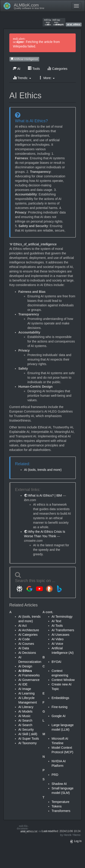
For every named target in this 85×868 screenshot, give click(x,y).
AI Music (24, 716)
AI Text (57, 621)
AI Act (23, 626)
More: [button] (47, 78)
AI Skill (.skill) (28, 734)
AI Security (26, 730)
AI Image (25, 689)
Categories (58, 69)
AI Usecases (61, 635)
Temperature (61, 802)
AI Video (58, 639)
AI (17, 69)
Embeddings (61, 698)
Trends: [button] (22, 78)
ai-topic (58, 22)
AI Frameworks (29, 675)
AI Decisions (27, 653)
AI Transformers (63, 630)
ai (46, 22)
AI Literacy (26, 707)
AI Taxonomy (28, 743)
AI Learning (27, 693)
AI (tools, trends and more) (43, 470)
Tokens (57, 806)
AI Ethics (25, 671)
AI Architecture (29, 630)
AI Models (25, 711)
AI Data (24, 648)
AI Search (25, 720)
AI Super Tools (29, 739)
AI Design (25, 666)
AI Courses (26, 644)
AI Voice (57, 644)
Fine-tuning (60, 707)
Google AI (59, 716)
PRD (55, 775)
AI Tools (57, 626)
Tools (34, 69)
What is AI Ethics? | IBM (45, 495)
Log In (76, 841)
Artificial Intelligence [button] (24, 59)
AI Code (24, 639)
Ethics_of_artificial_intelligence (35, 244)
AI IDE (23, 684)
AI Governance (29, 680)
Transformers (61, 811)
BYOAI (57, 662)
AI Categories (28, 635)
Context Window (63, 680)
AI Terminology (62, 617)
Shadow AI (59, 784)
